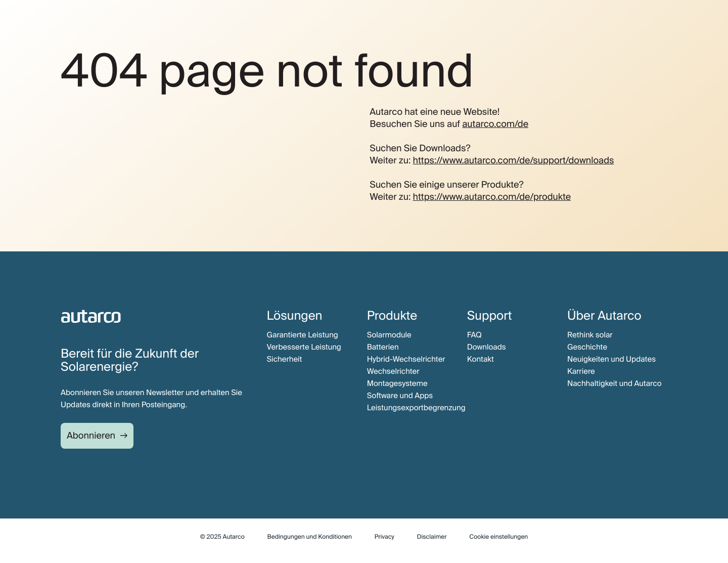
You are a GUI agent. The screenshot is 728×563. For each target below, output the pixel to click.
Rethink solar (590, 335)
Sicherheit (285, 359)
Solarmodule (389, 335)
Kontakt (481, 359)
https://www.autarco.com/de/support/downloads (514, 160)
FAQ (474, 335)
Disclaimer (432, 537)
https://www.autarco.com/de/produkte (492, 197)
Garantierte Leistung (303, 335)
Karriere (581, 371)
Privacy (384, 537)
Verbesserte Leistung (304, 347)
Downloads (487, 347)
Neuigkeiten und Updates (611, 359)
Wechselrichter (393, 371)
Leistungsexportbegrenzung (416, 408)
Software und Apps (400, 396)
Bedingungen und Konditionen (310, 537)
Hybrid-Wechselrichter (406, 359)
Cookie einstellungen (498, 537)
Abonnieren (91, 436)
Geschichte (587, 347)
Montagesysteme (397, 383)
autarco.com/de (495, 124)
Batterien (383, 347)
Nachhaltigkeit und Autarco (615, 383)
